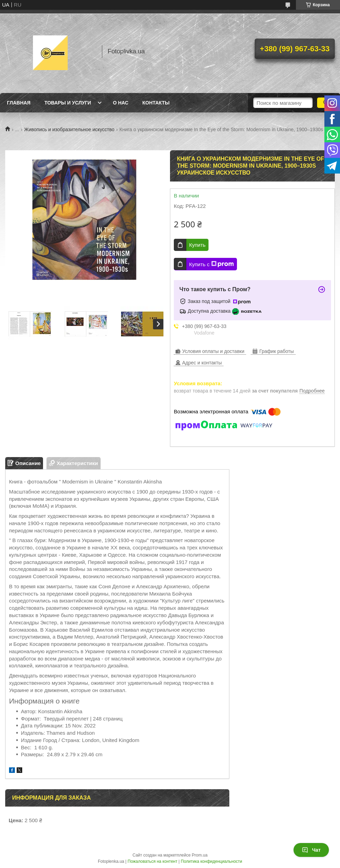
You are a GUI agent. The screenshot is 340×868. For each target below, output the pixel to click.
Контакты (156, 103)
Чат (311, 850)
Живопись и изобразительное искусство (69, 129)
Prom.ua (200, 855)
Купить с (211, 264)
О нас (121, 103)
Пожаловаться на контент (152, 861)
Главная (19, 103)
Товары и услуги (68, 103)
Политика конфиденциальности (211, 861)
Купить (197, 245)
